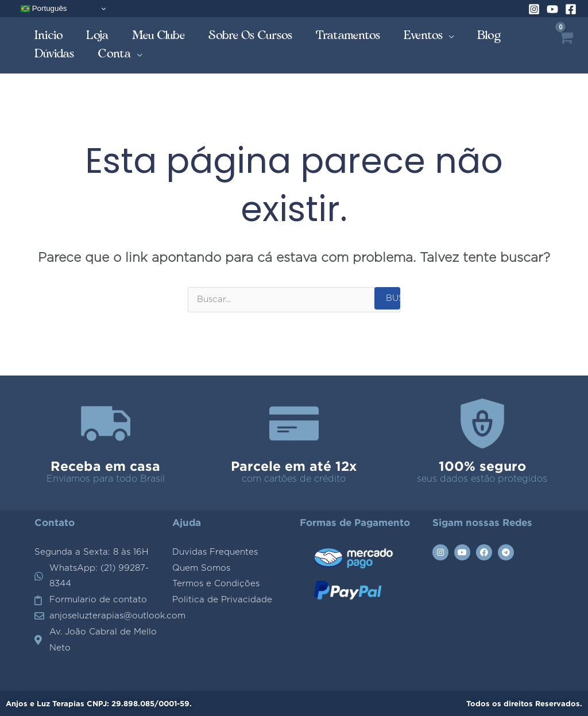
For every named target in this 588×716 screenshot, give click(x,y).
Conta (115, 54)
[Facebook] (571, 9)
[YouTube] (552, 9)
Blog (489, 35)
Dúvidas (55, 54)
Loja (98, 35)
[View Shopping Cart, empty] (565, 45)
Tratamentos (348, 35)
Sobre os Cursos (251, 35)
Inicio (49, 35)
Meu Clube (159, 35)
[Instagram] (534, 9)
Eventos (423, 35)
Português (44, 9)
